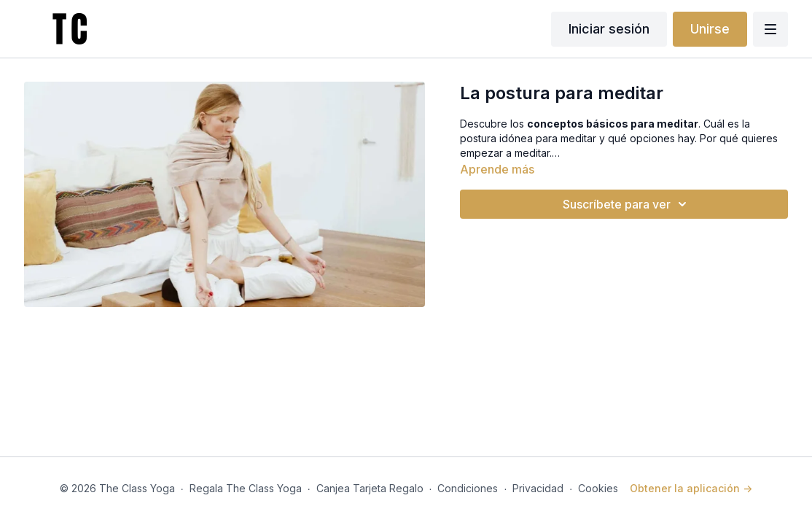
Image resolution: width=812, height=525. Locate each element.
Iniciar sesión (609, 29)
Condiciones (468, 488)
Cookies (598, 488)
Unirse (710, 29)
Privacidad (538, 488)
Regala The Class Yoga (246, 488)
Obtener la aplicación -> (691, 488)
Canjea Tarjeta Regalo (370, 488)
